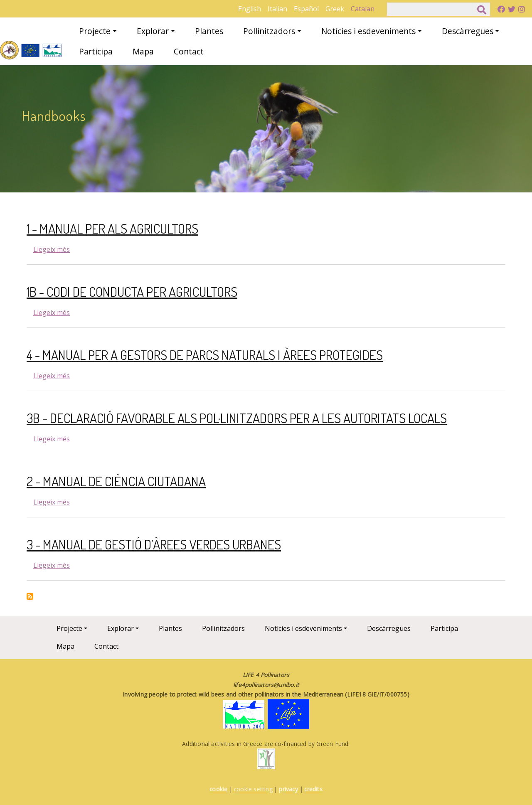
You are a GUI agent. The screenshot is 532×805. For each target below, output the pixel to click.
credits (313, 789)
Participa (96, 51)
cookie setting (253, 789)
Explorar (153, 31)
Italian (277, 9)
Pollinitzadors (269, 31)
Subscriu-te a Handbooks (30, 596)
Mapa (143, 51)
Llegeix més (52, 249)
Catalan (363, 9)
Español (306, 9)
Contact (189, 51)
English (250, 9)
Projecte (95, 31)
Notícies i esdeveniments (368, 31)
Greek (335, 9)
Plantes (209, 31)
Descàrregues (468, 31)
